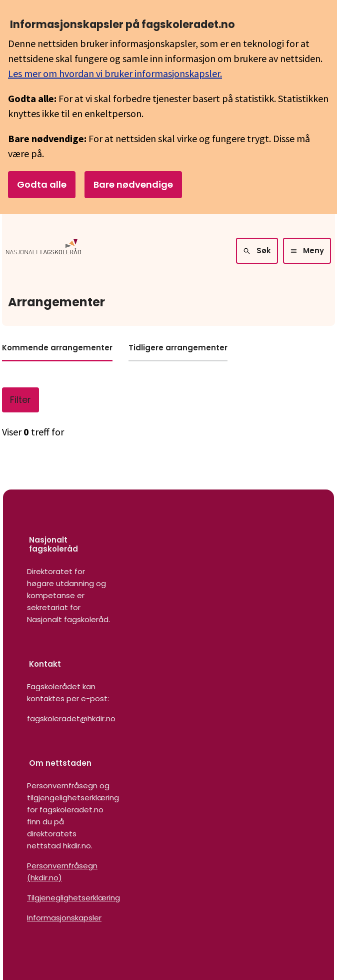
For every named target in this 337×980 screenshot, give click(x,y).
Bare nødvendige (133, 184)
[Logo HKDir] (43, 251)
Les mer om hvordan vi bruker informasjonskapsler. (115, 73)
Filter (20, 400)
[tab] (57, 352)
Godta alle (42, 184)
